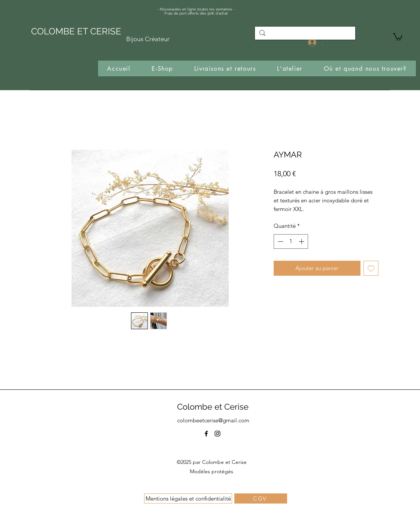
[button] (398, 36)
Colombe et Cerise (213, 407)
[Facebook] (206, 434)
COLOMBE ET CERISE (76, 31)
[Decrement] (280, 241)
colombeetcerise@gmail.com (213, 420)
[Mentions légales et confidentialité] (188, 498)
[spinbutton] (291, 241)
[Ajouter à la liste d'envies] (371, 268)
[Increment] (302, 241)
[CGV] (261, 498)
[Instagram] (217, 434)
